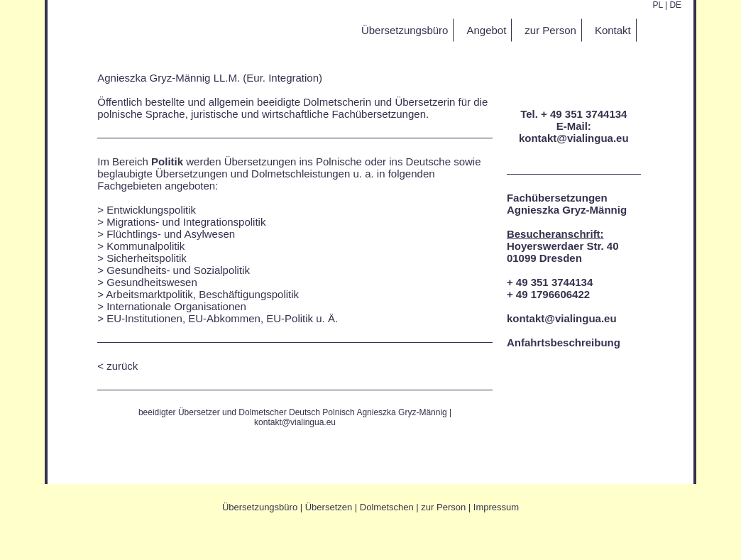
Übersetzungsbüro (260, 507)
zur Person (443, 507)
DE (675, 5)
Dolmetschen (387, 507)
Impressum (496, 507)
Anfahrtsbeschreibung (564, 342)
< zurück (117, 366)
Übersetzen (329, 507)
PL (657, 5)
